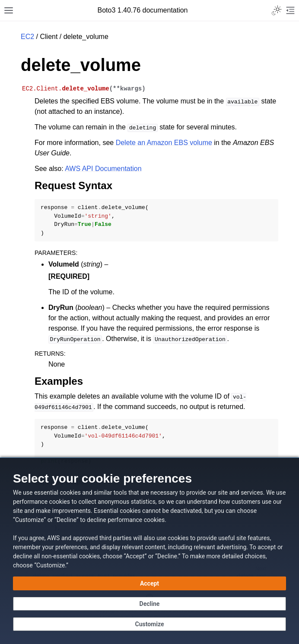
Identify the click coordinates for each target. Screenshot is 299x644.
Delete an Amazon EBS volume (164, 143)
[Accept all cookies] (149, 583)
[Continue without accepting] (149, 604)
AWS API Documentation (103, 169)
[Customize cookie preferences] (149, 624)
